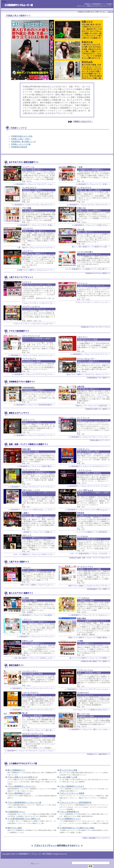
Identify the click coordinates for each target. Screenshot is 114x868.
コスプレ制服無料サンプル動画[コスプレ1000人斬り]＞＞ (88, 269)
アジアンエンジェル (85, 670)
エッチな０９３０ (84, 188)
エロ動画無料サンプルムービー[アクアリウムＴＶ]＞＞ (34, 374)
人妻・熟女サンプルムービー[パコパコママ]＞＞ (36, 248)
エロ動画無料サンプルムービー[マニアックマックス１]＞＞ (32, 487)
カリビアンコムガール (31, 307)
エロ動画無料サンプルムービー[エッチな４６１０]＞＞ (34, 205)
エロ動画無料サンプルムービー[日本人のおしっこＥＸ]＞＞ (32, 510)
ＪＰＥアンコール (84, 470)
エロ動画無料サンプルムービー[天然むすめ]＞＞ (91, 225)
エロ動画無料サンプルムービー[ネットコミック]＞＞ (89, 437)
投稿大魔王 (27, 449)
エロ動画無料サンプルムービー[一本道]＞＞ (93, 184)
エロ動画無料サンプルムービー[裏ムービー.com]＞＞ (89, 729)
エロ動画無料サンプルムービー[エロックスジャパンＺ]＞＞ (32, 355)
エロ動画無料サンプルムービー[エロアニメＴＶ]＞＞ (34, 435)
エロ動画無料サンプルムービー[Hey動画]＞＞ (37, 615)
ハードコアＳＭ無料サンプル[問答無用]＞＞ (93, 532)
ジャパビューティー (30, 671)
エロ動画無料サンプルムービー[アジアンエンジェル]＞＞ (88, 689)
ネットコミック (83, 418)
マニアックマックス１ (31, 470)
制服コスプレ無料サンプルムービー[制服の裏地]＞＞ (89, 638)
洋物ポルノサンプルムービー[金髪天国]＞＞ (93, 406)
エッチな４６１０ (29, 188)
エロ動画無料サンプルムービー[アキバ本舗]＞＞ (36, 225)
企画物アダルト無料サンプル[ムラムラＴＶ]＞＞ (36, 270)
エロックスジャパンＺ (31, 336)
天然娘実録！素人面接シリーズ (23, 142)
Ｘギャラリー (82, 337)
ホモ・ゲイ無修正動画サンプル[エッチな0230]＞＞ (90, 554)
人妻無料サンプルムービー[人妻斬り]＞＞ (39, 532)
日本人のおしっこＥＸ (31, 490)
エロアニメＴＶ (28, 420)
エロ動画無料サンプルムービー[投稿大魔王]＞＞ (36, 466)
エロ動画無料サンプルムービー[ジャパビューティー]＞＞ (33, 688)
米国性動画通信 (28, 388)
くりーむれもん (83, 598)
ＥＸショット (82, 283)
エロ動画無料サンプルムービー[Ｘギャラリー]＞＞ (90, 354)
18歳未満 (110, 12)
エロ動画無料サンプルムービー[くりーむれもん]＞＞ (89, 615)
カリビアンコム (28, 167)
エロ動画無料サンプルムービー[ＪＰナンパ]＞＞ (36, 637)
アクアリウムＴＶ (29, 359)
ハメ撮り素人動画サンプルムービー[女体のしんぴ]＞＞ (34, 658)
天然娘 (9, 16)
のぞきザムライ (83, 449)
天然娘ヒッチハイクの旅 (21, 144)
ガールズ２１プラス (85, 567)
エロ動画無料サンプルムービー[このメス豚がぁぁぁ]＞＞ (88, 510)
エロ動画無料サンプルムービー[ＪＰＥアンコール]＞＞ (88, 486)
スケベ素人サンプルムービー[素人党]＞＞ (39, 730)
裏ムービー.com (83, 714)
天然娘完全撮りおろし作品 (22, 136)
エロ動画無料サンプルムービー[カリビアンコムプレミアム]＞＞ (30, 751)
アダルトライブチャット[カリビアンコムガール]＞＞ (34, 324)
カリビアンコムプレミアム (33, 734)
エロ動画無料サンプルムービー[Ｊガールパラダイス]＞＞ (33, 710)
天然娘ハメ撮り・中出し (21, 139)
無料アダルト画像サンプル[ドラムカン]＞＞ (38, 585)
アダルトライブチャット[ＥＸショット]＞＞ (93, 302)
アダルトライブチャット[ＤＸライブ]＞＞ (39, 303)
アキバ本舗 (27, 208)
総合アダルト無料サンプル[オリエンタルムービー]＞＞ (88, 374)
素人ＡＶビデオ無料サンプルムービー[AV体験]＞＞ (90, 658)
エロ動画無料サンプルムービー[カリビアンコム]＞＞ (34, 184)
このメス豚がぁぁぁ (85, 490)
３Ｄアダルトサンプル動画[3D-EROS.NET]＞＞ (92, 710)
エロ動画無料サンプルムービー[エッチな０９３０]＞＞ (88, 205)
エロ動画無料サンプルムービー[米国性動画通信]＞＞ (34, 405)
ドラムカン (27, 568)
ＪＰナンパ (27, 620)
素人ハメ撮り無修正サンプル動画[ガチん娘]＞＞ (91, 247)
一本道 (80, 167)
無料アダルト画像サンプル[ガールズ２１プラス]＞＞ (89, 586)
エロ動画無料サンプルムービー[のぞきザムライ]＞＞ (89, 466)
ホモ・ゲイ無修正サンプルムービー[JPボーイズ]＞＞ (35, 554)
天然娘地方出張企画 (19, 147)
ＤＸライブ (27, 282)
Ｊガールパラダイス (30, 693)
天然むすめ (81, 208)
